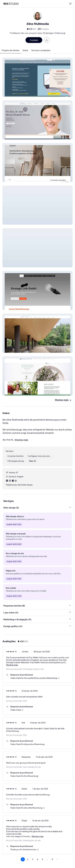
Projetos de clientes (10, 50)
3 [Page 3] (33, 859)
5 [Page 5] (43, 859)
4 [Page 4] (37, 859)
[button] (37, 77)
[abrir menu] (70, 4)
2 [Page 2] (28, 859)
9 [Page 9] (52, 859)
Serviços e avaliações (41, 50)
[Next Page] (57, 859)
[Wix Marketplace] (11, 4)
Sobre (25, 50)
